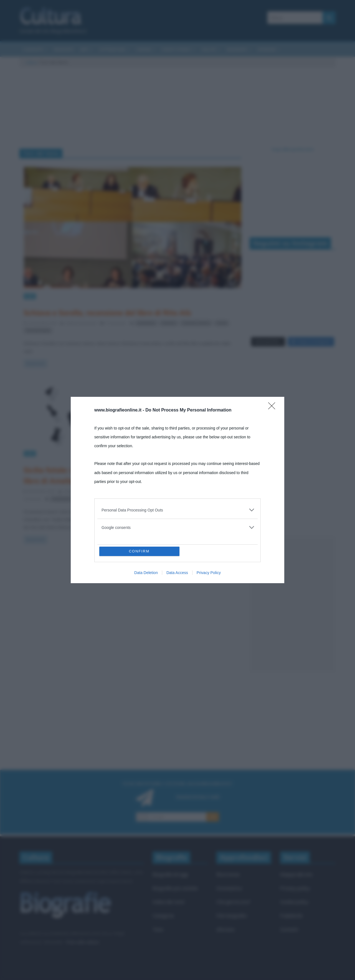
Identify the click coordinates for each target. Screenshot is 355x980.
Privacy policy (295, 888)
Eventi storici (176, 49)
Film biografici (232, 916)
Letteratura (112, 49)
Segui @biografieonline (293, 149)
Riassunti (64, 49)
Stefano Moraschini (82, 323)
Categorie (163, 916)
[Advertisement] (293, 604)
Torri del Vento (38, 330)
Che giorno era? (233, 902)
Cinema (144, 49)
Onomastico (229, 888)
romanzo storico (196, 323)
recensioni (146, 323)
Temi (158, 929)
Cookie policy (294, 902)
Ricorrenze (228, 874)
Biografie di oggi (170, 874)
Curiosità (33, 49)
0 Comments (113, 323)
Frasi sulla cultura (82, 942)
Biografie (237, 49)
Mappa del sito (296, 874)
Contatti (289, 929)
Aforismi (267, 49)
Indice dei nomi (168, 902)
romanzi (169, 323)
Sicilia (222, 323)
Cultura (31, 62)
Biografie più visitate (175, 888)
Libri (30, 296)
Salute (209, 49)
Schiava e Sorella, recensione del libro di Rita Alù (107, 313)
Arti (84, 49)
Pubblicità (291, 916)
